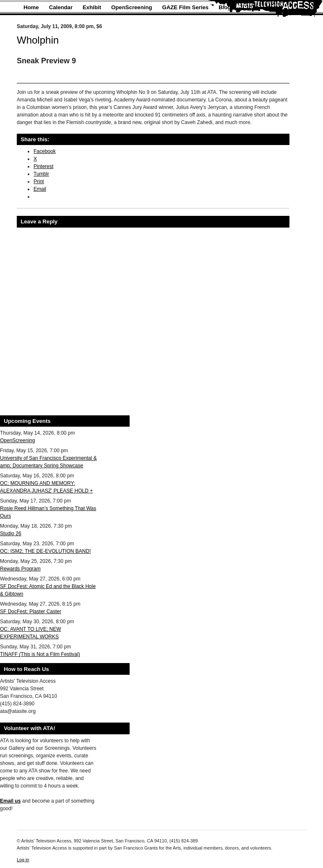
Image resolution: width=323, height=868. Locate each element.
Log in (23, 860)
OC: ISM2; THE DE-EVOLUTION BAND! (45, 551)
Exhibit (92, 7)
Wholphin (38, 40)
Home (31, 7)
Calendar (61, 7)
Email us (10, 801)
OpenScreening (132, 7)
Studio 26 (11, 534)
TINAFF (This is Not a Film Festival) (40, 654)
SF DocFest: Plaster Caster (31, 611)
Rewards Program (20, 569)
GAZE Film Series (186, 7)
